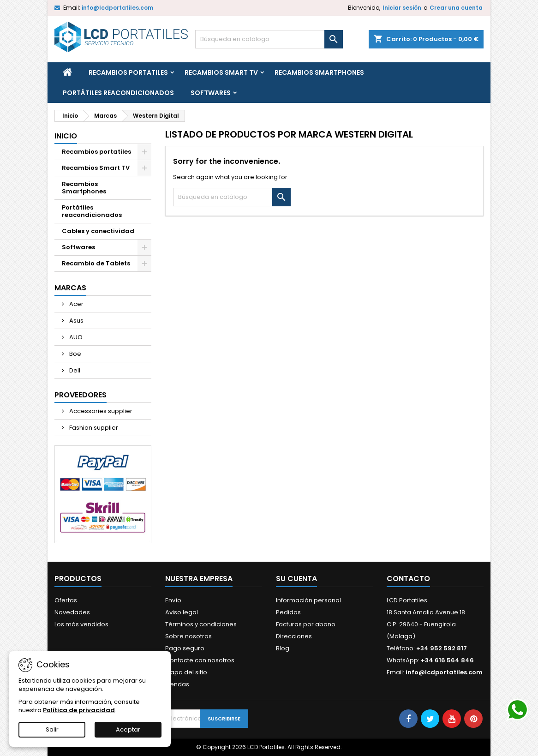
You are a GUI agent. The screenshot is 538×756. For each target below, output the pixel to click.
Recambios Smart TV (221, 72)
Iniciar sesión (402, 8)
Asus (76, 321)
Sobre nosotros (188, 636)
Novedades (72, 612)
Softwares (211, 93)
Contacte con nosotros (200, 660)
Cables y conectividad (98, 231)
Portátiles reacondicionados (118, 93)
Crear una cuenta (456, 8)
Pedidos (288, 612)
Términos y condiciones (201, 624)
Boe (75, 354)
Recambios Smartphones (319, 72)
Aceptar (128, 729)
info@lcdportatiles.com (117, 8)
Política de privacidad (79, 710)
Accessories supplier (100, 411)
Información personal (308, 600)
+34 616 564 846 (447, 660)
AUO (75, 337)
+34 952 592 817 (442, 648)
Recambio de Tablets (96, 263)
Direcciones (294, 636)
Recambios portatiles (128, 72)
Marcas (70, 288)
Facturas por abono (306, 624)
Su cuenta (296, 579)
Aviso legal (182, 612)
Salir (52, 729)
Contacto (408, 579)
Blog (283, 648)
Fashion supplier (93, 428)
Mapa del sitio (186, 672)
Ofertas (66, 600)
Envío (173, 600)
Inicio (66, 136)
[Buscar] (269, 39)
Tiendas (177, 684)
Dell (74, 370)
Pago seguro (185, 648)
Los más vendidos (81, 624)
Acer (76, 304)
